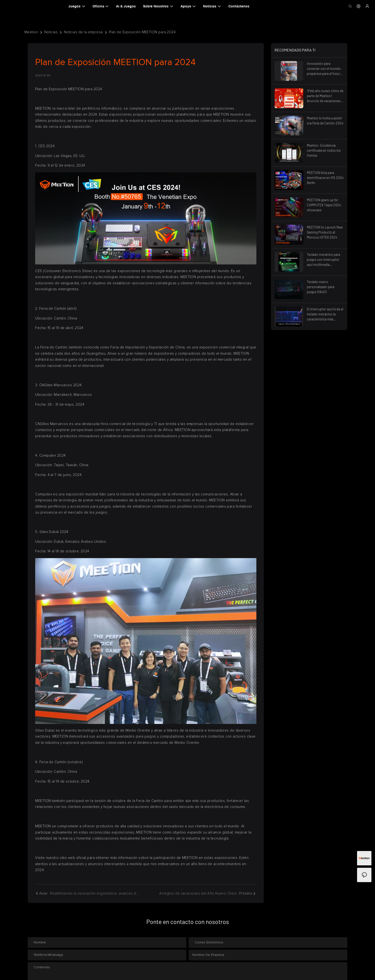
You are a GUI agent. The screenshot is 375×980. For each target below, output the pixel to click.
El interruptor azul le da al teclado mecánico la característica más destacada (325, 314)
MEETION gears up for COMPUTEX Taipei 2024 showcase (324, 205)
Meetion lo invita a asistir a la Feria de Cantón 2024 (325, 121)
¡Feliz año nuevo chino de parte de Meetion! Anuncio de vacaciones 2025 (325, 96)
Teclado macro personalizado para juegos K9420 (321, 287)
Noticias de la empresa (83, 32)
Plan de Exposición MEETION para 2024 (142, 32)
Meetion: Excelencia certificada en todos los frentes (324, 150)
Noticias (51, 32)
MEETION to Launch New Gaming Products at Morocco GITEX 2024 (325, 232)
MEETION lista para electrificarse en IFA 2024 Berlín (325, 178)
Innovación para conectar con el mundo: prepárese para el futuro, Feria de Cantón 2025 (325, 69)
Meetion (31, 32)
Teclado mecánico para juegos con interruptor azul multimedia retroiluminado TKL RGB (324, 260)
